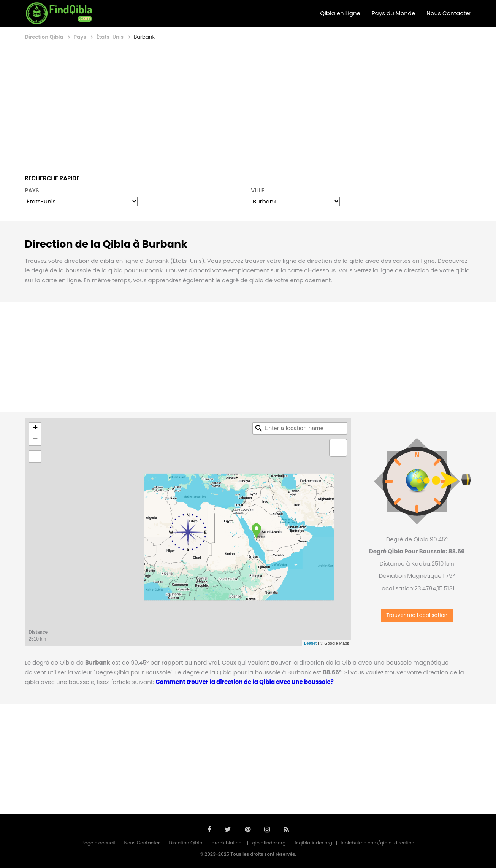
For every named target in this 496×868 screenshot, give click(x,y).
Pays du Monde (393, 13)
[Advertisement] (248, 108)
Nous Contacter (449, 13)
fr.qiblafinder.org (313, 843)
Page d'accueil (98, 843)
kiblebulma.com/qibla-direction (378, 843)
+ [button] (35, 428)
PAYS (32, 190)
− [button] (35, 440)
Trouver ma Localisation (417, 615)
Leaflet (310, 643)
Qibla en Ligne (340, 13)
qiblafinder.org (269, 843)
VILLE (258, 190)
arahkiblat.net (227, 843)
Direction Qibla (185, 843)
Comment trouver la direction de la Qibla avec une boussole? (213, 682)
